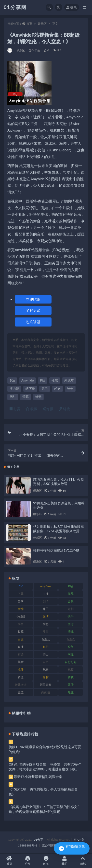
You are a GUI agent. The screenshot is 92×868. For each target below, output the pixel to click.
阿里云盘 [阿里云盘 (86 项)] (46, 685)
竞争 (45, 389)
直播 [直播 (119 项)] (21, 647)
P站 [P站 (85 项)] (71, 586)
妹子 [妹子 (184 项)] (46, 609)
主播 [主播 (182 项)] (46, 594)
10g (12, 380)
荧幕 (26, 397)
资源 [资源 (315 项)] (21, 677)
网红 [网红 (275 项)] (71, 654)
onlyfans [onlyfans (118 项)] (46, 586)
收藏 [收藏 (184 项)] (21, 632)
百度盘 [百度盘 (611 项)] (71, 639)
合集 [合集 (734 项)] (71, 601)
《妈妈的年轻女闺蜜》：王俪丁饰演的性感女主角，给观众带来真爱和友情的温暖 (45, 809)
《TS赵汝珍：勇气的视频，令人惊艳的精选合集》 (43, 792)
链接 (64, 409)
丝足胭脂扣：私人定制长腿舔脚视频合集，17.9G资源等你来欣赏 (59, 529)
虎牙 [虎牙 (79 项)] (21, 670)
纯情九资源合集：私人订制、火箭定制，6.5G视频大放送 (59, 481)
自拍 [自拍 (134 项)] (46, 662)
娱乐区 (42, 24)
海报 (48, 409)
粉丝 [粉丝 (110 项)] (71, 647)
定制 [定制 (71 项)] (71, 609)
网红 (13, 397)
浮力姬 (14, 389)
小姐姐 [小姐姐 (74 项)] (21, 616)
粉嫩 (57, 389)
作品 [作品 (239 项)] (71, 594)
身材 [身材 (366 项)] (46, 677)
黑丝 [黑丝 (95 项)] (71, 692)
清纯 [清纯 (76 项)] (71, 632)
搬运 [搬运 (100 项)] (71, 624)
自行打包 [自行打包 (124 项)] (71, 662)
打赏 (15, 409)
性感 (55, 380)
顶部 (83, 861)
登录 (72, 7)
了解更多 (33, 310)
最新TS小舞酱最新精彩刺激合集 (38, 777)
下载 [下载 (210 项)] (21, 594)
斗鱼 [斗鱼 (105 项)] (46, 632)
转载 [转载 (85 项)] (71, 677)
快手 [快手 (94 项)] (71, 616)
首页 (29, 24)
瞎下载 (30, 389)
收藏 (31, 409)
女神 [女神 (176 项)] (21, 609)
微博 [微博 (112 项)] (46, 616)
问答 (46, 861)
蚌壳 (38, 397)
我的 (64, 861)
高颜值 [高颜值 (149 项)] (46, 692)
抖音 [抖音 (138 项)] (21, 624)
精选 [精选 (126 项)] (21, 654)
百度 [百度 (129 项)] (21, 639)
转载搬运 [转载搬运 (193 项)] (21, 685)
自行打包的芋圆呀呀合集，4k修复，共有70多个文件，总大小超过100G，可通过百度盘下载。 (45, 767)
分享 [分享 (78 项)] (21, 601)
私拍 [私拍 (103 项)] (46, 647)
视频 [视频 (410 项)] (71, 670)
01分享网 (15, 7)
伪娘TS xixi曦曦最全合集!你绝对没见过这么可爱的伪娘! (45, 749)
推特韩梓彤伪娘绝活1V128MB (56, 550)
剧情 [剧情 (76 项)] (46, 601)
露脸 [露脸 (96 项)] (71, 685)
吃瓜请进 (33, 322)
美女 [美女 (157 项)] (21, 662)
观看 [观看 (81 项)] (46, 670)
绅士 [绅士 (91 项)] (46, 654)
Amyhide (28, 380)
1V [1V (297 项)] (21, 586)
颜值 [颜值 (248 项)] (21, 692)
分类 (28, 861)
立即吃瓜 (33, 299)
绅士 (70, 389)
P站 (43, 380)
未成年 (69, 380)
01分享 (39, 840)
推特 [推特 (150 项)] (46, 624)
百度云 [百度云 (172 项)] (46, 639)
